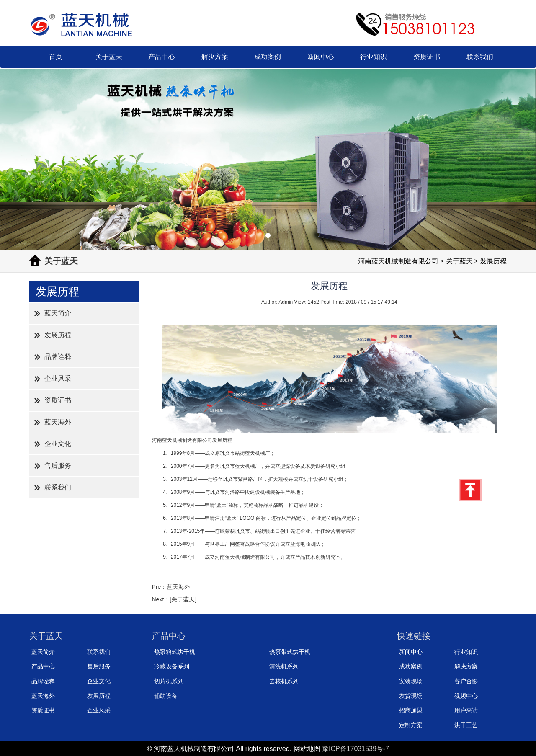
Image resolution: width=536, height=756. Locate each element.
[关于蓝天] (183, 599)
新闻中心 (321, 57)
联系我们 (480, 57)
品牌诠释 (58, 357)
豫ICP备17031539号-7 (356, 749)
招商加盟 (411, 710)
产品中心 (162, 57)
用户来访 (466, 710)
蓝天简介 (58, 313)
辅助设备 (166, 696)
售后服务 (58, 466)
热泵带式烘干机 (290, 652)
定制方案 (411, 725)
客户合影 (466, 681)
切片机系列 (169, 681)
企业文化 (58, 444)
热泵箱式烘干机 (175, 652)
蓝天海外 (58, 422)
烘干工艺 (466, 725)
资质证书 (427, 57)
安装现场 (411, 681)
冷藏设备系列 (172, 666)
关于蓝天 (109, 57)
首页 (56, 57)
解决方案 (215, 57)
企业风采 (58, 378)
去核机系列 (284, 681)
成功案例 (268, 57)
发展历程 (58, 335)
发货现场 (411, 696)
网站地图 (307, 749)
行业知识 (374, 57)
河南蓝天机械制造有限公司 (398, 261)
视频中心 (466, 696)
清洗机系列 (284, 666)
